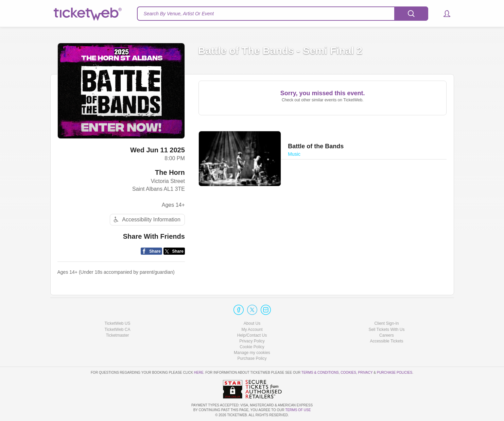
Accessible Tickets (386, 341)
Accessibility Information (146, 220)
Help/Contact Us (252, 335)
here (199, 373)
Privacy (366, 373)
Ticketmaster (117, 335)
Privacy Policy (252, 341)
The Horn (170, 172)
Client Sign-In (386, 323)
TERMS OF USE (298, 410)
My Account (252, 330)
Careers (387, 335)
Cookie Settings (252, 353)
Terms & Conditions (320, 373)
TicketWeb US (117, 323)
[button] (444, 14)
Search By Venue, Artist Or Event (179, 14)
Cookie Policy (252, 347)
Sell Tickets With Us (386, 330)
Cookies (348, 373)
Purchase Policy (252, 358)
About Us (252, 323)
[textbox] (283, 14)
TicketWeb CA (117, 330)
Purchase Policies (395, 373)
